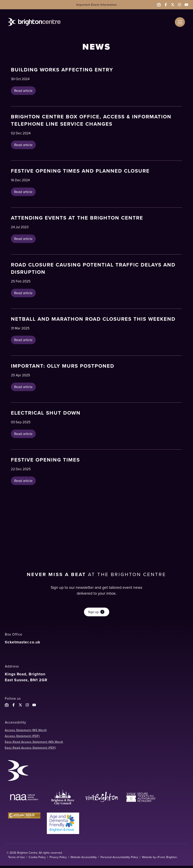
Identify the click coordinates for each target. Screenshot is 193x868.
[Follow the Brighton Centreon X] (20, 707)
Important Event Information (97, 5)
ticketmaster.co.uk (23, 644)
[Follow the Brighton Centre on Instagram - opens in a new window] (179, 5)
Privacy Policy (58, 859)
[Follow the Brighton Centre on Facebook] (14, 707)
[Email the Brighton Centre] (159, 5)
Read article (23, 91)
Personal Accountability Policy (119, 859)
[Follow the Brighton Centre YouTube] (34, 707)
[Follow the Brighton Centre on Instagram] (27, 707)
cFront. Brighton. (167, 859)
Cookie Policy (37, 859)
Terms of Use (16, 859)
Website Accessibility (84, 859)
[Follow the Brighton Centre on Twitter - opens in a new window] (173, 5)
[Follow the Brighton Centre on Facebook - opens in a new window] (166, 5)
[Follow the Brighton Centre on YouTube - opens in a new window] (186, 5)
